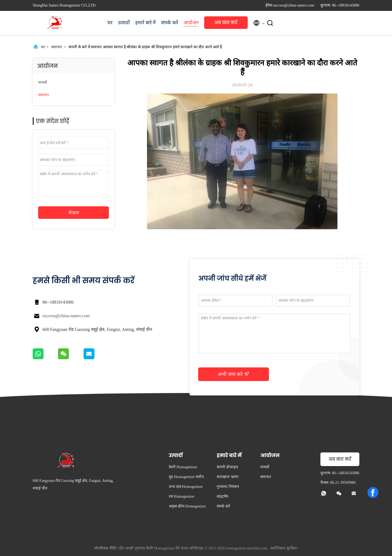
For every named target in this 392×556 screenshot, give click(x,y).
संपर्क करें (170, 23)
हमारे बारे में (146, 23)
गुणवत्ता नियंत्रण (228, 487)
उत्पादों (124, 23)
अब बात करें (226, 22)
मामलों (43, 82)
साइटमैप (223, 496)
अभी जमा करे (234, 374)
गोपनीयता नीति (105, 548)
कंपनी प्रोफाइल (227, 467)
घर (110, 23)
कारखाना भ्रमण (228, 477)
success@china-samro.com (66, 316)
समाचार (57, 47)
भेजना (74, 213)
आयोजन (191, 23)
